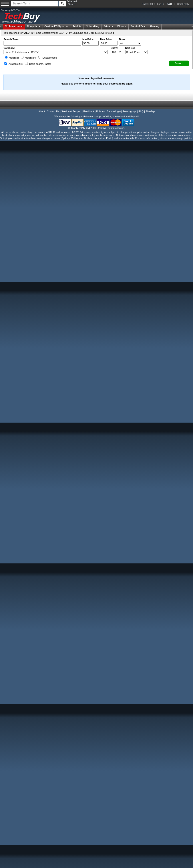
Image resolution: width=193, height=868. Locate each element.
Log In (161, 4)
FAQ (141, 111)
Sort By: (130, 48)
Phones (122, 26)
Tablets (77, 26)
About (42, 111)
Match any (29, 58)
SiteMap (150, 111)
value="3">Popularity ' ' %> (136, 52)
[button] (179, 63)
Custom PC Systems (56, 26)
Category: (9, 48)
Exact (48, 58)
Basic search (38, 64)
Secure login (114, 111)
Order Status (148, 4)
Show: (115, 48)
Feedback (89, 111)
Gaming (155, 26)
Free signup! (129, 111)
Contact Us (53, 111)
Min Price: (88, 39)
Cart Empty (183, 4)
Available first (14, 64)
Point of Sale (138, 26)
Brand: (123, 39)
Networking (92, 26)
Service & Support (71, 111)
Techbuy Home (14, 26)
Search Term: (11, 39)
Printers (108, 26)
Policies (100, 111)
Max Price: (106, 39)
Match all (12, 58)
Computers (33, 26)
